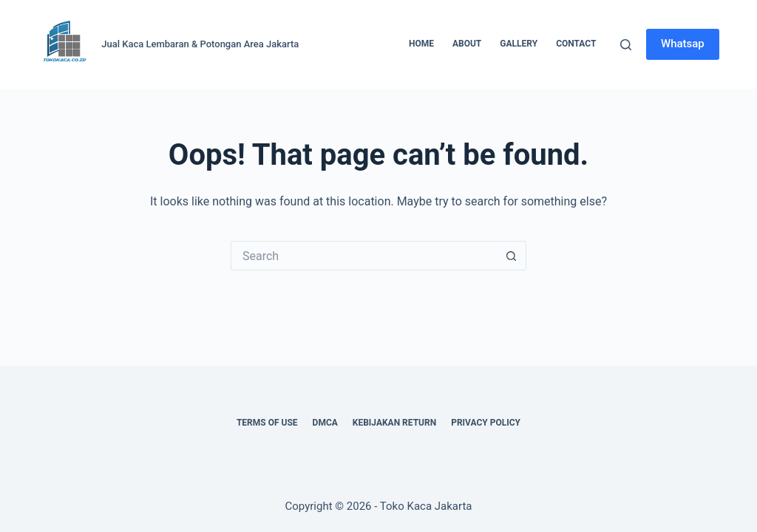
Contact (576, 44)
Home (421, 44)
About (467, 44)
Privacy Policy (486, 423)
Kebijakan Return (394, 423)
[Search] (626, 45)
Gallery (519, 44)
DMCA (325, 423)
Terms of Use (267, 423)
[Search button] (512, 256)
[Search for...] (364, 256)
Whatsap (683, 44)
